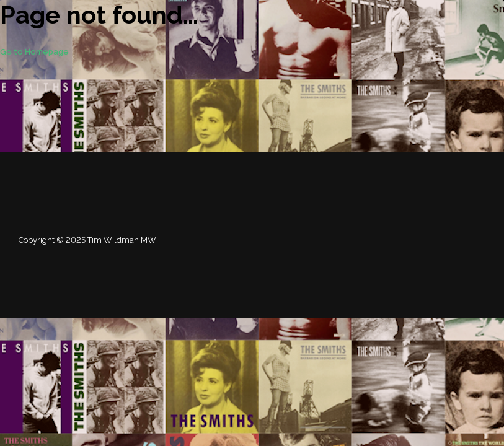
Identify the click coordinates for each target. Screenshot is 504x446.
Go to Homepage (34, 52)
